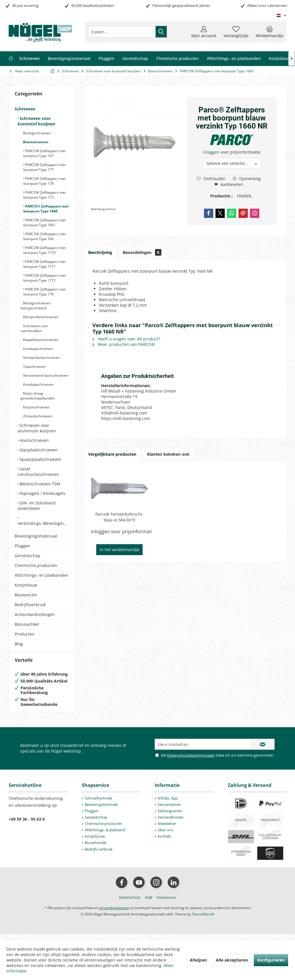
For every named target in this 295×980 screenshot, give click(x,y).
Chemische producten (36, 565)
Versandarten (169, 810)
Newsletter (167, 829)
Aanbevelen (229, 184)
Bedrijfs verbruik (99, 855)
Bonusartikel (27, 624)
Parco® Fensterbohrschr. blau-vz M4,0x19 (120, 517)
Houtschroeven (34, 440)
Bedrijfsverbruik (30, 605)
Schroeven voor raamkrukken (34, 328)
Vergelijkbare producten (112, 454)
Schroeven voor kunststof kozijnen (36, 121)
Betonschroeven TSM (39, 484)
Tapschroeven (34, 366)
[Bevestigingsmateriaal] (69, 59)
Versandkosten (171, 823)
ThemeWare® (203, 920)
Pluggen (22, 546)
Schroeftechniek (99, 804)
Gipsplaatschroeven (38, 450)
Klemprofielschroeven (40, 317)
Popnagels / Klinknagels (42, 493)
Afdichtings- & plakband (105, 836)
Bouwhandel (96, 848)
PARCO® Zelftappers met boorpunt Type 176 (45, 292)
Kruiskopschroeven (38, 384)
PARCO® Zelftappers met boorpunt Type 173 (45, 195)
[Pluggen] (106, 59)
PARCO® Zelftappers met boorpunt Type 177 (45, 167)
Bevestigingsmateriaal (36, 536)
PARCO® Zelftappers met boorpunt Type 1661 (45, 223)
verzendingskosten (114, 914)
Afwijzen (198, 960)
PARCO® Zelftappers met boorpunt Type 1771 (45, 264)
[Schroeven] (30, 59)
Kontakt (164, 842)
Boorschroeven (35, 142)
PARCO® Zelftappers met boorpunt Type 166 (45, 236)
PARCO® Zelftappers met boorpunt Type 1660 (46, 209)
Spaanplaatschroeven (40, 459)
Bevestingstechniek (101, 810)
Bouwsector (26, 595)
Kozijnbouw (26, 585)
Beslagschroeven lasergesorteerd (36, 306)
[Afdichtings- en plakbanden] (234, 59)
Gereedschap (28, 556)
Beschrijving (100, 252)
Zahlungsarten (170, 817)
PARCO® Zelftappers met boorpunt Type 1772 (45, 278)
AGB (149, 903)
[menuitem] (270, 32)
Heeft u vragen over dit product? (126, 339)
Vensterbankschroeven (41, 358)
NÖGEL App (168, 804)
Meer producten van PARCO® (124, 344)
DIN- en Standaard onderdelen (37, 506)
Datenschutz (130, 903)
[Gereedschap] (135, 59)
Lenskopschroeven (38, 349)
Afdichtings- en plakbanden (41, 575)
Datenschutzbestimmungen (191, 761)
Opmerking (247, 179)
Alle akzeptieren (232, 960)
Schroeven (25, 109)
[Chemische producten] (177, 59)
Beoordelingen (142, 252)
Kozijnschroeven (36, 407)
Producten (25, 634)
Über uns (165, 836)
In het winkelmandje (119, 550)
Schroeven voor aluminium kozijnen (37, 428)
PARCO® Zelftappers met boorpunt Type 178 (45, 181)
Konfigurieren (271, 960)
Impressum (166, 903)
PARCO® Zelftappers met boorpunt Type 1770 (45, 250)
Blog (19, 644)
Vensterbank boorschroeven (45, 375)
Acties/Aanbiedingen (35, 614)
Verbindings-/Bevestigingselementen (43, 523)
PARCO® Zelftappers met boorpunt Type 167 (45, 153)
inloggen (212, 152)
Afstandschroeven (37, 416)
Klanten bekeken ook (168, 454)
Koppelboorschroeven (40, 340)
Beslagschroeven (36, 133)
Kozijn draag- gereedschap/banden (38, 396)
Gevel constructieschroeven (38, 472)
